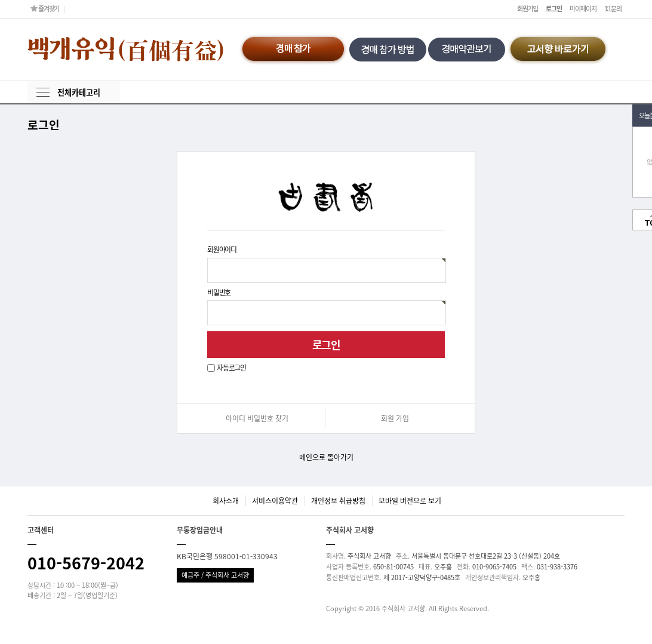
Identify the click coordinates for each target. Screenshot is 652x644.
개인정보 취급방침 (338, 501)
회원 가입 (395, 418)
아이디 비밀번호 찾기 (257, 418)
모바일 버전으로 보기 (410, 501)
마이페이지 (583, 9)
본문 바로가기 (0, 0)
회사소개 (226, 501)
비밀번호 (219, 292)
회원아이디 (222, 249)
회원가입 (528, 9)
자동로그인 (231, 368)
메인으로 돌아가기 (326, 457)
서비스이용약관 (275, 501)
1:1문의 (613, 9)
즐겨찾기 (45, 9)
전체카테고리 (79, 92)
